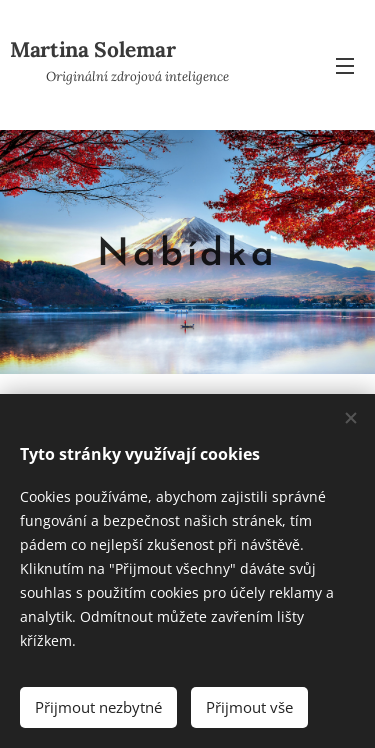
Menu (345, 66)
